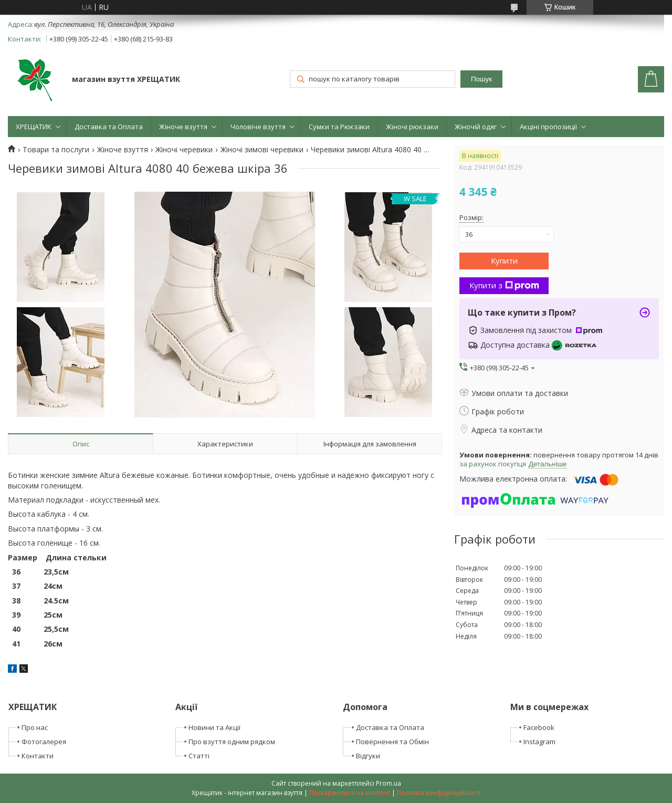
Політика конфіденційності (439, 793)
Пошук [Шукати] (481, 79)
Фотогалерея (44, 742)
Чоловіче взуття (258, 127)
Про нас (35, 727)
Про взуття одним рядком (232, 742)
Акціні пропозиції (548, 127)
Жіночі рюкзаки (412, 127)
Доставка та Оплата (109, 127)
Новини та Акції (214, 727)
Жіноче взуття (183, 127)
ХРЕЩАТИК (34, 127)
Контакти (38, 756)
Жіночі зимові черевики (262, 150)
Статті (199, 756)
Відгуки (368, 756)
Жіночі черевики (184, 150)
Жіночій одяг (476, 127)
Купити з (504, 285)
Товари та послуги (56, 150)
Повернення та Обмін (392, 742)
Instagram (539, 742)
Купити (504, 260)
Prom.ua (388, 783)
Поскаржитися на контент (350, 793)
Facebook (539, 727)
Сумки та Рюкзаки (339, 127)
